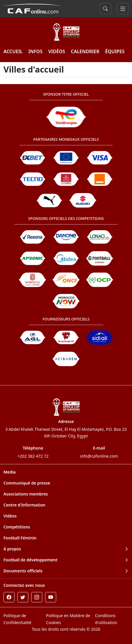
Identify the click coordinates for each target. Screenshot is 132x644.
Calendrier (85, 51)
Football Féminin (20, 538)
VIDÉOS (57, 51)
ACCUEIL (13, 51)
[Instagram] (37, 597)
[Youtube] (51, 597)
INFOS (35, 51)
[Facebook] (9, 597)
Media (10, 472)
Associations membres (26, 494)
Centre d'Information (24, 505)
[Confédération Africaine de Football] (33, 8)
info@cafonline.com (99, 456)
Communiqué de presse (27, 483)
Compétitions (17, 527)
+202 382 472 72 (33, 456)
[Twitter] (23, 597)
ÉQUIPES (115, 51)
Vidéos (10, 516)
